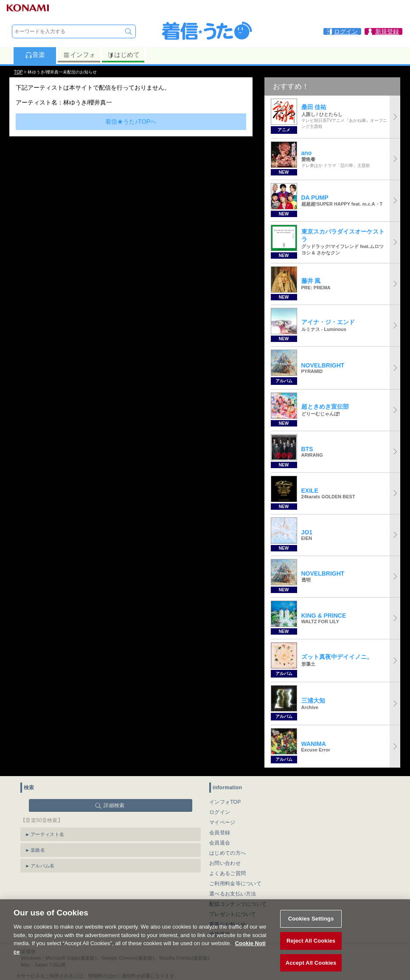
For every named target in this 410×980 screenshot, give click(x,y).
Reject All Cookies (311, 950)
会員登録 (220, 833)
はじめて (123, 55)
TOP (18, 72)
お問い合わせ (225, 863)
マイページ (222, 822)
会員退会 (220, 843)
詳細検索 (114, 805)
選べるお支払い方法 (233, 894)
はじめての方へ (227, 853)
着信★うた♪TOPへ (131, 121)
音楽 (35, 55)
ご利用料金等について (235, 884)
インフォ (79, 55)
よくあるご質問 (227, 873)
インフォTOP (225, 802)
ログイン (220, 812)
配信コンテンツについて (238, 904)
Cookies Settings (311, 928)
